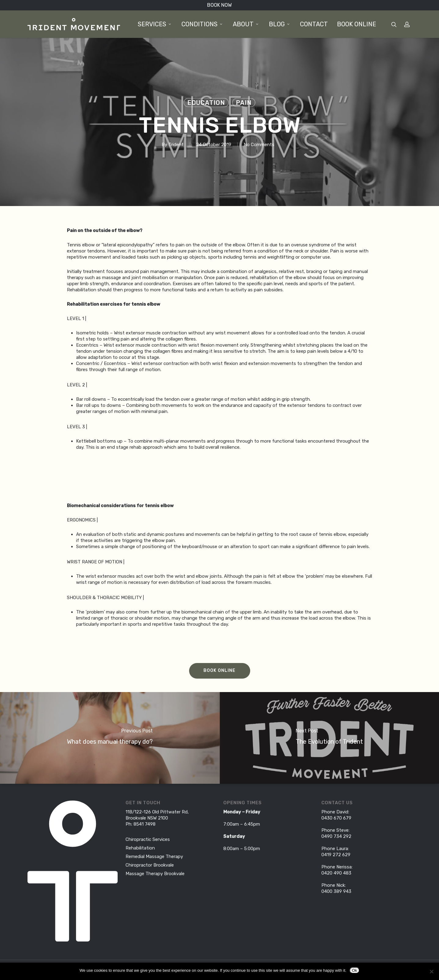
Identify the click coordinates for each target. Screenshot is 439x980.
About (246, 24)
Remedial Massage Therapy (154, 857)
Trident (176, 145)
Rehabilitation (140, 848)
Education (206, 103)
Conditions (202, 24)
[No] (431, 971)
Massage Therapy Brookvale (155, 874)
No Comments (259, 145)
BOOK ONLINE (357, 24)
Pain (244, 103)
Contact (314, 24)
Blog (280, 24)
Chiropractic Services (148, 839)
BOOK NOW (219, 5)
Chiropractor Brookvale (150, 865)
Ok (355, 970)
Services (155, 24)
